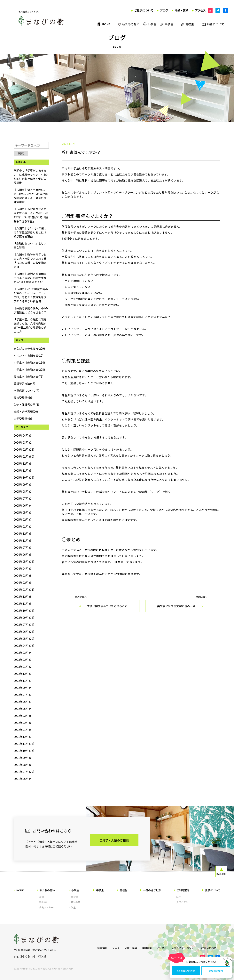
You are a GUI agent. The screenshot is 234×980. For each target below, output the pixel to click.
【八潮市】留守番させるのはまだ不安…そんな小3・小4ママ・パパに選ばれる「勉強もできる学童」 (31, 215)
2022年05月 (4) (23, 709)
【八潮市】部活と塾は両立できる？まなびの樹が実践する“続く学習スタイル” (30, 278)
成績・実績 (127, 947)
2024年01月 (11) (24, 590)
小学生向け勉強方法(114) (29, 362)
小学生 (74, 890)
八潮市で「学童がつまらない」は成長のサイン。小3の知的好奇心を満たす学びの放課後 (31, 177)
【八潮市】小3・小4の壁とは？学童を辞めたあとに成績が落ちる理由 (30, 232)
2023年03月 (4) (23, 653)
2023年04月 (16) (24, 646)
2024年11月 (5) (23, 540)
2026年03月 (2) (23, 442)
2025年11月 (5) (23, 470)
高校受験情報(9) (24, 397)
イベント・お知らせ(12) (28, 355)
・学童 (72, 907)
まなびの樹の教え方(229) (29, 348)
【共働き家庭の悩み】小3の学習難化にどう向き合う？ (31, 310)
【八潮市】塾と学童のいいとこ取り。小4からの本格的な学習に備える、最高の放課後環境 (31, 196)
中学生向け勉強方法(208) (29, 369)
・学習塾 (73, 897)
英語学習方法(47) (24, 383)
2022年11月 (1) (23, 681)
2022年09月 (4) (23, 688)
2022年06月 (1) (23, 702)
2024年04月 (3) (23, 569)
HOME (19, 890)
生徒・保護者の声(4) (26, 404)
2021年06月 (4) (23, 779)
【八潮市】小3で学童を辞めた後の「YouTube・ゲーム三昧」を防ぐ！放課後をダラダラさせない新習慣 (31, 295)
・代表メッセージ (46, 907)
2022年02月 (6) (23, 723)
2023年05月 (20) (24, 639)
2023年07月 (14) (24, 625)
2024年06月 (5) (23, 554)
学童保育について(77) (27, 390)
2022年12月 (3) (23, 674)
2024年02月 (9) (23, 583)
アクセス (162, 947)
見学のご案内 (216, 971)
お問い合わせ (186, 971)
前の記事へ (107, 604)
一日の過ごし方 (151, 890)
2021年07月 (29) (24, 772)
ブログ (110, 947)
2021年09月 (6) (23, 758)
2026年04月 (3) (23, 435)
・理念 (40, 897)
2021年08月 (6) (23, 765)
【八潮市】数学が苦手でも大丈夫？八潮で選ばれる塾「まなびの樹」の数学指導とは (30, 261)
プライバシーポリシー (186, 947)
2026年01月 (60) (24, 456)
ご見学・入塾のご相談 (114, 840)
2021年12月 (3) (23, 737)
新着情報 (95, 947)
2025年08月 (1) (23, 491)
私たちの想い (46, 890)
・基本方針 (43, 902)
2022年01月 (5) (23, 730)
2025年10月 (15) (24, 477)
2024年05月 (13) (24, 562)
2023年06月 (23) (24, 632)
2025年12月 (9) (23, 463)
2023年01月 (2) (23, 667)
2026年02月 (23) (24, 449)
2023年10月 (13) (24, 611)
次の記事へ (176, 604)
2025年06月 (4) (23, 505)
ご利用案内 (182, 890)
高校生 (122, 890)
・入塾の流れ (181, 902)
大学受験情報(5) (24, 418)
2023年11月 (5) (23, 604)
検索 (21, 153)
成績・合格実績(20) (26, 411)
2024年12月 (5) (23, 533)
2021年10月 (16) (24, 751)
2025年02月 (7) (23, 519)
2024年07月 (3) (23, 547)
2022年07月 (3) (23, 695)
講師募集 (145, 947)
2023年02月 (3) (23, 660)
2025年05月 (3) (23, 512)
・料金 (177, 897)
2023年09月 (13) (24, 618)
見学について (211, 890)
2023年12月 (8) (23, 597)
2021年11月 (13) (24, 744)
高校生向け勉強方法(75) (28, 376)
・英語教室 (74, 902)
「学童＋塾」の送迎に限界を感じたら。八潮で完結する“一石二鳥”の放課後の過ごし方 (30, 325)
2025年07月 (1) (23, 498)
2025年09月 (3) (23, 484)
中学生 (99, 890)
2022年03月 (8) (23, 716)
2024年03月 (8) (23, 576)
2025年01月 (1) (23, 526)
